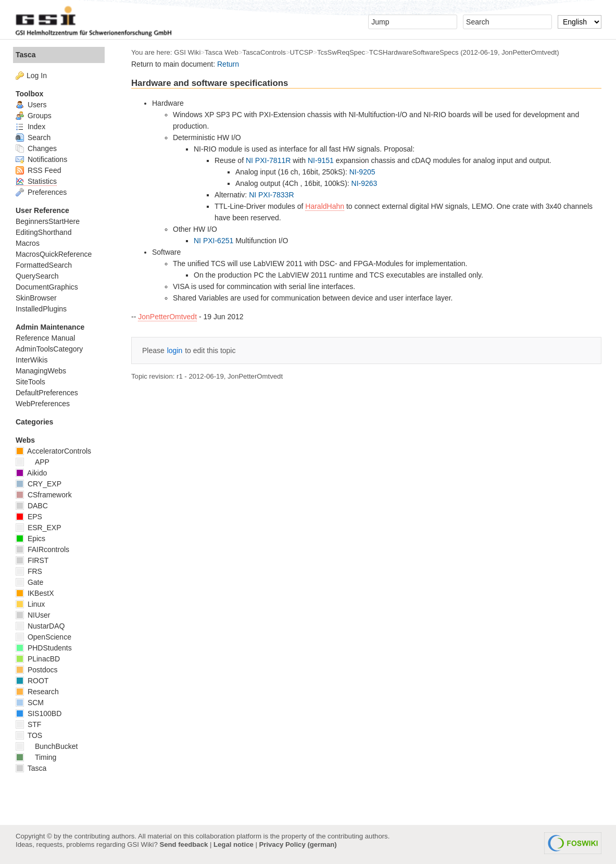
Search (33, 137)
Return (228, 64)
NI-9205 (362, 172)
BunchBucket (47, 746)
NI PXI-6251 (213, 241)
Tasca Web (222, 52)
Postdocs (36, 670)
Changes (36, 148)
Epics (30, 539)
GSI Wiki (187, 52)
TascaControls (264, 52)
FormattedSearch (44, 265)
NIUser (33, 615)
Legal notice (234, 844)
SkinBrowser (36, 298)
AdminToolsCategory (49, 349)
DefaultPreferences (47, 393)
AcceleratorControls (53, 451)
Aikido (31, 473)
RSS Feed (38, 170)
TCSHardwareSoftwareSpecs (414, 52)
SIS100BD (39, 713)
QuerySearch (37, 276)
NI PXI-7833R (271, 195)
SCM (30, 703)
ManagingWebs (41, 371)
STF (28, 724)
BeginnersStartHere (48, 221)
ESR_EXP (38, 528)
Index (30, 127)
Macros (28, 243)
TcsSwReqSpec (341, 52)
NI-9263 (364, 183)
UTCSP (302, 52)
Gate (29, 582)
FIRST (32, 560)
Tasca (26, 55)
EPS (29, 517)
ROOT (32, 681)
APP (33, 462)
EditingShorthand (43, 232)
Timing (36, 757)
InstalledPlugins (41, 309)
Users (31, 105)
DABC (32, 506)
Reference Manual (45, 338)
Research (37, 692)
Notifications (41, 159)
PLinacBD (38, 659)
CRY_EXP (39, 484)
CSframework (44, 495)
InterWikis (32, 360)
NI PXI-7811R (268, 160)
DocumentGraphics (47, 287)
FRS (29, 571)
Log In (37, 76)
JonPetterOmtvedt (167, 317)
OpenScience (43, 637)
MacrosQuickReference (54, 254)
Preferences (41, 192)
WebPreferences (43, 404)
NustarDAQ (40, 626)
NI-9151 (321, 160)
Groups (34, 116)
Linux (30, 604)
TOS (29, 735)
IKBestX (35, 593)
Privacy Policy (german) (298, 844)
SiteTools (30, 382)
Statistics (36, 181)
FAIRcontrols (42, 549)
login (175, 350)
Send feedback (184, 844)
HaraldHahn (325, 206)
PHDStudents (44, 648)
